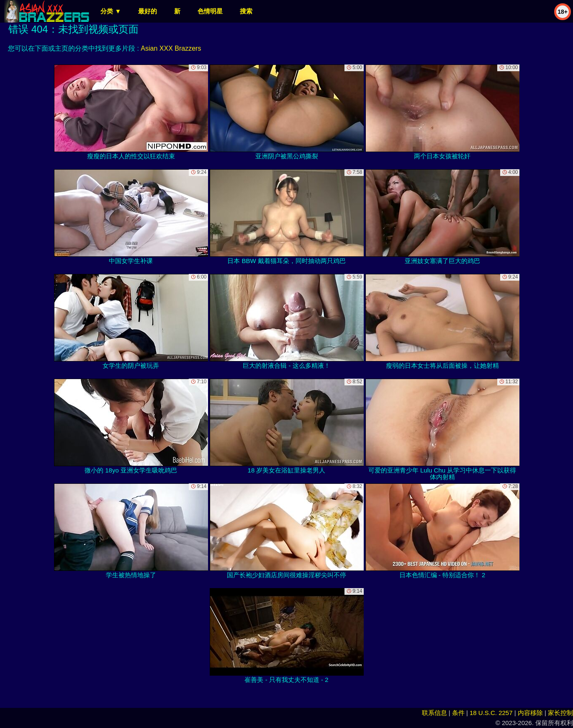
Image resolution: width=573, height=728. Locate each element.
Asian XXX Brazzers (171, 48)
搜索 (246, 11)
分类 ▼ (111, 11)
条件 (458, 713)
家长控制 (560, 713)
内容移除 (530, 713)
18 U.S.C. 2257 (491, 713)
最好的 (148, 11)
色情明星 (210, 11)
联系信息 (434, 713)
